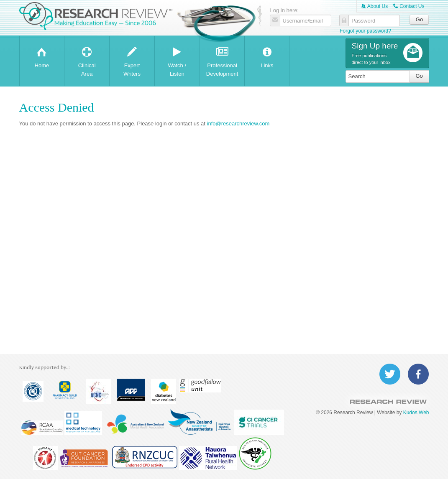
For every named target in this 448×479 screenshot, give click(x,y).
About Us (374, 6)
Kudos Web (416, 413)
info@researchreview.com (238, 124)
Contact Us (409, 6)
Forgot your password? (365, 31)
